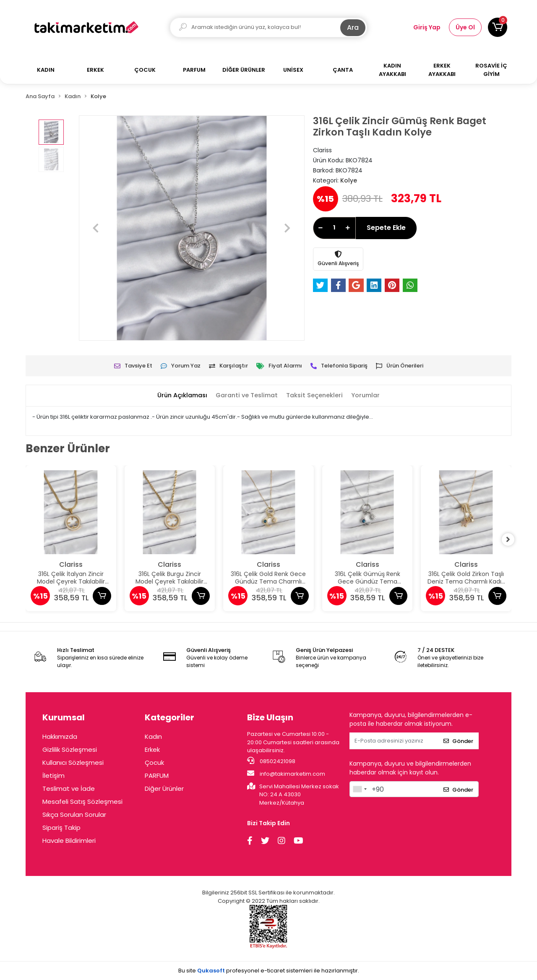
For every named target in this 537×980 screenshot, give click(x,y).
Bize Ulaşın (270, 717)
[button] (498, 27)
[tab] (179, 396)
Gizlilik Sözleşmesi (70, 749)
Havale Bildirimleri (69, 841)
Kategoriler (169, 717)
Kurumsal (64, 717)
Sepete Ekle (386, 228)
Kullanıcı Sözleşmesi (73, 762)
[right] (511, 540)
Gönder (458, 741)
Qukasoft (211, 971)
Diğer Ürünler (164, 788)
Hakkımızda (60, 736)
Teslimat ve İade (69, 788)
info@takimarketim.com (286, 774)
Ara (353, 27)
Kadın (153, 736)
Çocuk (154, 762)
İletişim (53, 775)
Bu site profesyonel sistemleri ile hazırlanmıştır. (269, 971)
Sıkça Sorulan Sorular (74, 814)
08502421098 (271, 761)
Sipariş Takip (61, 828)
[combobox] (360, 789)
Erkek (152, 749)
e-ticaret (273, 971)
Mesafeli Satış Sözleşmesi (82, 801)
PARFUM (157, 775)
